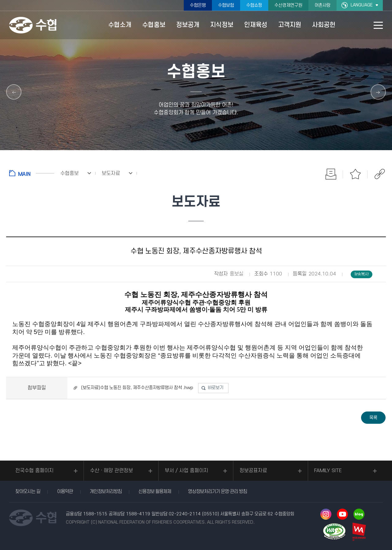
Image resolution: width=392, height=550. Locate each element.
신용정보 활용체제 (155, 491)
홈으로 (32, 173)
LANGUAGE (362, 5)
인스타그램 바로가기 (326, 514)
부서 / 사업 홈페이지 (187, 471)
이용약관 (65, 491)
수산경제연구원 (288, 5)
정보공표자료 (253, 471)
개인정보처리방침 (106, 491)
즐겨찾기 (355, 174)
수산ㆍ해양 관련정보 (111, 471)
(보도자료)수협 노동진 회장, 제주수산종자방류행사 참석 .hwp (137, 388)
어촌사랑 (322, 5)
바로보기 (216, 388)
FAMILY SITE (328, 471)
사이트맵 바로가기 (378, 25)
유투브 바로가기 (342, 514)
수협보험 (226, 5)
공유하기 (380, 174)
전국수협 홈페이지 (34, 471)
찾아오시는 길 (28, 491)
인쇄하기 (331, 174)
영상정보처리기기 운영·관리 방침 (217, 491)
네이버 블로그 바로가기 (359, 514)
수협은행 (198, 5)
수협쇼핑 (254, 5)
